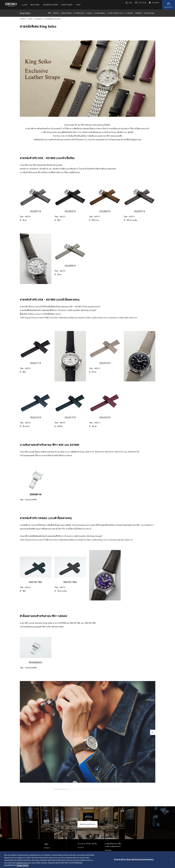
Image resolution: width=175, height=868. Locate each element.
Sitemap (108, 850)
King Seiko (39, 19)
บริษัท (46, 844)
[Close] (171, 859)
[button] (129, 3)
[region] (87, 860)
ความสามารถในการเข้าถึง (87, 844)
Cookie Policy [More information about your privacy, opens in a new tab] (23, 865)
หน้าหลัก (23, 19)
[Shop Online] (169, 5)
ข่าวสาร (47, 848)
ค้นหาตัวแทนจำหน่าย (87, 824)
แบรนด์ (30, 19)
